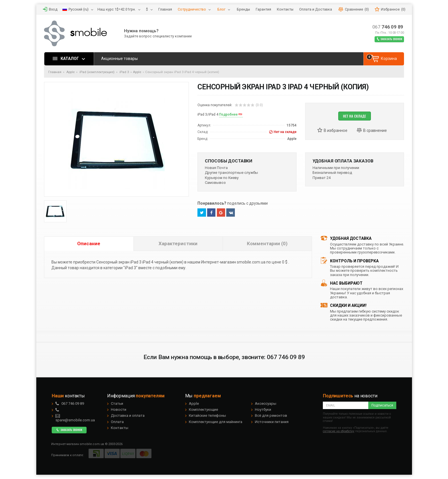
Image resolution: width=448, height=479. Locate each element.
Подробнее (228, 114)
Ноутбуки (263, 409)
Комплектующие (203, 409)
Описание (89, 243)
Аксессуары (266, 403)
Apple (137, 72)
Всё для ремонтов (271, 415)
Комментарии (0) (267, 243)
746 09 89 (388, 27)
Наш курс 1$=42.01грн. (117, 9)
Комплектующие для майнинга (216, 422)
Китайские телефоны (207, 415)
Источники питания (272, 422)
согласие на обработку (339, 431)
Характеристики (178, 243)
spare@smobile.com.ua (75, 418)
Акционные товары (119, 59)
